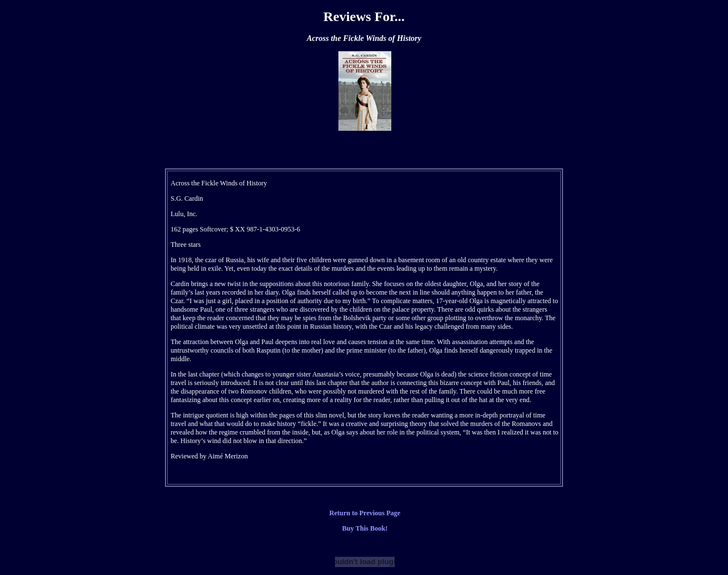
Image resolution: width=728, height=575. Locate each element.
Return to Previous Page (365, 513)
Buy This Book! (365, 528)
